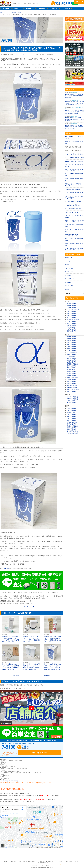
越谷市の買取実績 (71, 331)
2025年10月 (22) (69, 282)
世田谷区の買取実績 (72, 364)
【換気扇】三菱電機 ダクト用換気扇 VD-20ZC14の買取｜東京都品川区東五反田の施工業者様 (74, 96)
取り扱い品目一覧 (29, 860)
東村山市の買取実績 (72, 385)
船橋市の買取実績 (71, 418)
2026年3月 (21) (69, 265)
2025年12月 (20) (69, 275)
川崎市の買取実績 (71, 401)
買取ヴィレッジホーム (5, 13)
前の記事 (16, 676)
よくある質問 (66, 9)
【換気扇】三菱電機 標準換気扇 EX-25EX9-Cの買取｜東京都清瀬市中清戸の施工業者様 (74, 119)
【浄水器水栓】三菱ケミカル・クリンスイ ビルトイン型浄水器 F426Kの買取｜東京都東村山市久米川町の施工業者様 (10, 657)
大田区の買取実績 (71, 350)
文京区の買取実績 (71, 372)
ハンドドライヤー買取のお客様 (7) (74, 158)
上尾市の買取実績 (71, 325)
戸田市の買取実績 (71, 308)
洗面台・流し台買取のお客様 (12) (74, 170)
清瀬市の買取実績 (71, 391)
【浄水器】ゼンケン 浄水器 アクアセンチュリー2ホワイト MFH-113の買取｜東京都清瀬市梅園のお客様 (31, 629)
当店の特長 (6, 9)
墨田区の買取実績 (71, 382)
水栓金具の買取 (74, 100)
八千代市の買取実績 (72, 434)
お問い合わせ (79, 2)
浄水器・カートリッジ (23, 13)
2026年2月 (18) (69, 268)
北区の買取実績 (71, 356)
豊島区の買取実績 (71, 376)
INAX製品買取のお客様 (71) (72, 205)
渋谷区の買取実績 (71, 360)
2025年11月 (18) (69, 279)
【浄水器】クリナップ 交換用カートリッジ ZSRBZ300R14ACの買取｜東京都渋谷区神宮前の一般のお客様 (52, 629)
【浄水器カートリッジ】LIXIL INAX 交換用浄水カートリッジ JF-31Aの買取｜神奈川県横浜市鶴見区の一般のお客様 (10, 629)
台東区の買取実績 (71, 362)
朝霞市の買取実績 (71, 306)
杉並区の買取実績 (71, 358)
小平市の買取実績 (71, 384)
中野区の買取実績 (71, 374)
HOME (6, 860)
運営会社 (67, 860)
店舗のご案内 (18, 9)
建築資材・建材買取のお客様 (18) (74, 161)
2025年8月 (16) (69, 289)
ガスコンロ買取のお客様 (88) (73, 209)
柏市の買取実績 (71, 412)
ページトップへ (82, 864)
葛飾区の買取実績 (71, 348)
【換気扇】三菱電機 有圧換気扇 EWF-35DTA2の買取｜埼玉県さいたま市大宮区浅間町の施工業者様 (74, 127)
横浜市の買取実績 (71, 403)
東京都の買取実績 (71, 337)
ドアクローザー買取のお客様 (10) (74, 154)
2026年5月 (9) (69, 258)
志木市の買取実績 (71, 313)
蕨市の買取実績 (71, 327)
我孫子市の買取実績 (72, 426)
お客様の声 (54, 9)
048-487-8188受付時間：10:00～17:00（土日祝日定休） (18, 748)
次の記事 (47, 676)
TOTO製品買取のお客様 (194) (73, 202)
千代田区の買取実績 (72, 378)
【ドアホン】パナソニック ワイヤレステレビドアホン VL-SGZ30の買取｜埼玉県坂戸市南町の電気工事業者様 (74, 112)
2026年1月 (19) (69, 272)
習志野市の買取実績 (72, 422)
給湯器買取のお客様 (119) (72, 212)
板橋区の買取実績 (71, 341)
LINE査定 (79, 5)
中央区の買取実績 (71, 380)
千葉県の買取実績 (71, 408)
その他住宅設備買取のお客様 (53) (74, 249)
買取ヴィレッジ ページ (31, 607)
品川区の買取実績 (71, 344)
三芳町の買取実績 (71, 321)
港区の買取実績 (71, 370)
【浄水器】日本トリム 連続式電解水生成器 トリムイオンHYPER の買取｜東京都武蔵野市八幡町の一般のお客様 (31, 657)
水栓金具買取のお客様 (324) (72, 189)
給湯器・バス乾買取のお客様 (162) (74, 221)
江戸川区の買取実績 (72, 352)
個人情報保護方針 (75, 860)
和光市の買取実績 (71, 311)
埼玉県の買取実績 (71, 304)
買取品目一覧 (30, 9)
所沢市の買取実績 (71, 317)
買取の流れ (42, 9)
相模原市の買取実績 (72, 399)
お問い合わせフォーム (50, 748)
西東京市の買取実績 (72, 387)
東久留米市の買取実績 (73, 389)
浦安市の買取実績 (71, 424)
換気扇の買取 (74, 93)
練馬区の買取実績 (71, 339)
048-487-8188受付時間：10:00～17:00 (62, 3)
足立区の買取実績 (71, 366)
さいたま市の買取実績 (73, 310)
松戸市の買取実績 (71, 410)
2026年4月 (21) (69, 261)
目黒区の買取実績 (71, 368)
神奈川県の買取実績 (72, 397)
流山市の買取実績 (71, 428)
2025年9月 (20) (69, 286)
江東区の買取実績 (71, 346)
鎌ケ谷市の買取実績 (72, 432)
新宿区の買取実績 (71, 342)
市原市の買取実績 (71, 420)
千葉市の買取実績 (71, 414)
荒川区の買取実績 (71, 354)
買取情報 (14, 13)
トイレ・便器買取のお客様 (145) (74, 193)
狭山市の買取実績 (71, 323)
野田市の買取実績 (71, 430)
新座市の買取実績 (71, 315)
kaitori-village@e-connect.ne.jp (10, 779)
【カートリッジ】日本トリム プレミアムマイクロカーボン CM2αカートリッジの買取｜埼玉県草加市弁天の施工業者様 (52, 657)
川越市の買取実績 (71, 329)
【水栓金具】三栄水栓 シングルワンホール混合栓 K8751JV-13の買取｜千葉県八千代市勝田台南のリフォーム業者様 (74, 103)
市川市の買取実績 (71, 416)
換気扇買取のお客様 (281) (72, 235)
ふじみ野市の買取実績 (73, 319)
